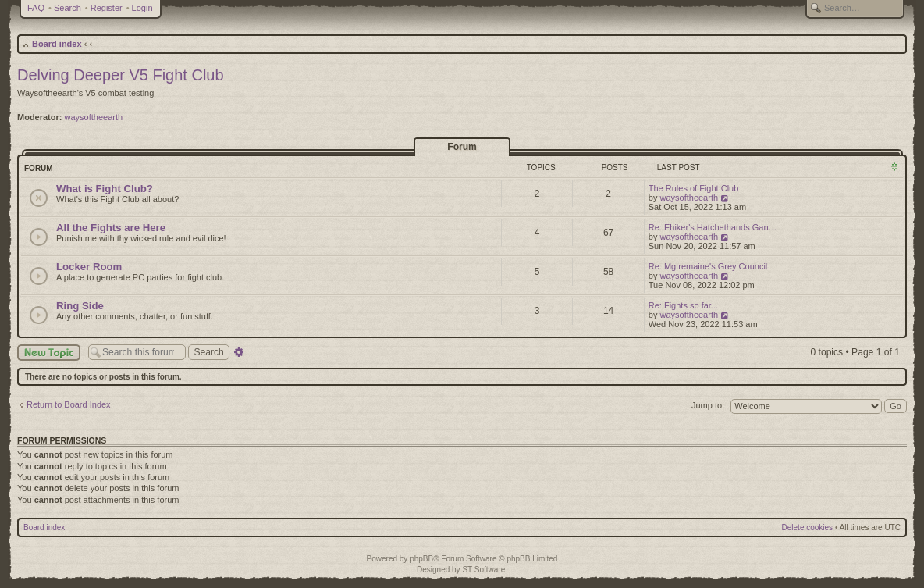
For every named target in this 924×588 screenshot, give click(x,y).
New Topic (49, 353)
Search (68, 8)
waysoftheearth (94, 117)
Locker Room (89, 267)
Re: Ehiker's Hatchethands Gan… (713, 227)
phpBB (421, 559)
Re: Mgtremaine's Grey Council (708, 266)
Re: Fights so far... (683, 305)
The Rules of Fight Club (694, 188)
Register (107, 8)
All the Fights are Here (111, 228)
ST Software (483, 570)
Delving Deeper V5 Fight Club (121, 75)
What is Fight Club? (105, 189)
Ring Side (80, 306)
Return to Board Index (69, 404)
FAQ (36, 8)
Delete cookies (808, 527)
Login (142, 8)
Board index (57, 44)
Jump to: (708, 405)
